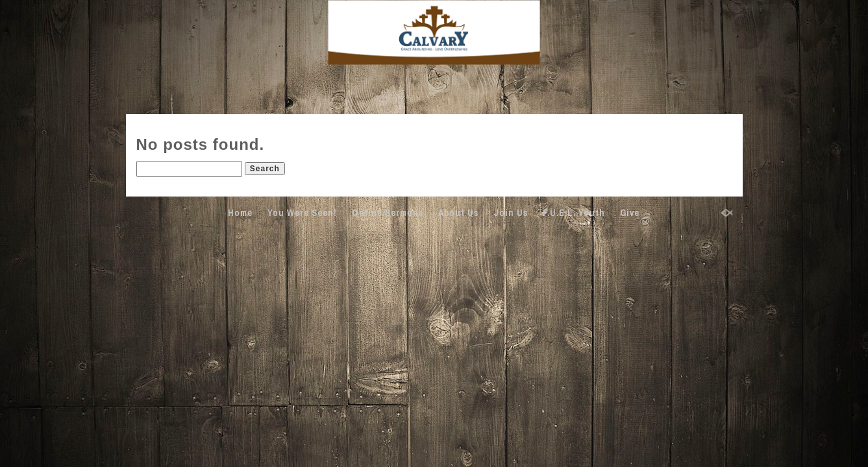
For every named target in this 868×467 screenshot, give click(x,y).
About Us (458, 213)
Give (630, 213)
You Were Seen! (302, 213)
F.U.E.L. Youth (574, 213)
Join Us (511, 213)
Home (240, 213)
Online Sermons (388, 213)
